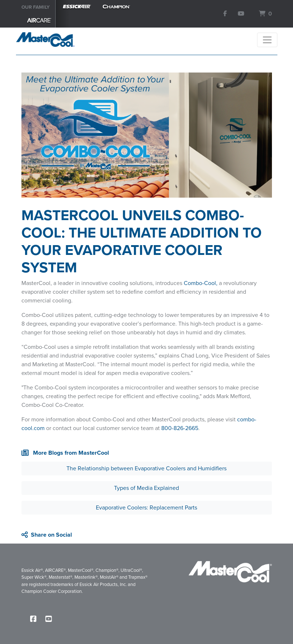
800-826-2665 (180, 428)
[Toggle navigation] (267, 40)
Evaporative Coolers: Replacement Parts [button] (146, 507)
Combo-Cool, (201, 283)
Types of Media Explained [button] (146, 488)
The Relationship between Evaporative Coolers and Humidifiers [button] (146, 468)
